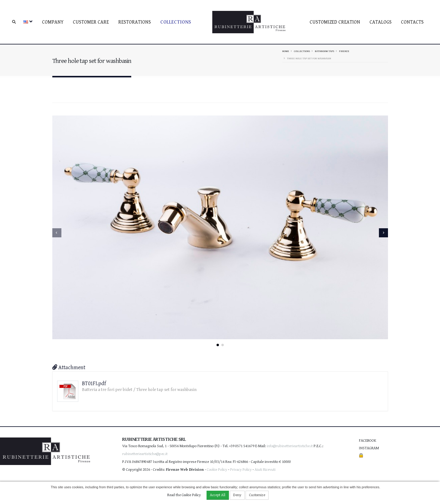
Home (286, 51)
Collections (176, 22)
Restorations (135, 22)
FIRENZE (344, 51)
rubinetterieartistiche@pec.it (145, 454)
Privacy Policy (241, 470)
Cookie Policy (217, 470)
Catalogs (381, 22)
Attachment (69, 367)
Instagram (369, 448)
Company (53, 22)
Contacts (412, 22)
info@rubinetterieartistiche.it (290, 446)
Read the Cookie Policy (184, 495)
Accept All (218, 495)
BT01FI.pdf (94, 384)
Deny (237, 495)
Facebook (368, 441)
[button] (218, 345)
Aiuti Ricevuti (265, 470)
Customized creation (335, 22)
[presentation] (57, 233)
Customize (257, 495)
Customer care (91, 22)
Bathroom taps (324, 51)
